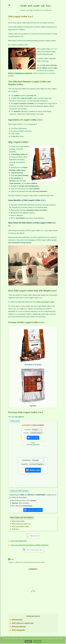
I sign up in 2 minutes (35, 510)
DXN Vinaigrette (18, 630)
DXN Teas (15, 529)
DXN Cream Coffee (18, 521)
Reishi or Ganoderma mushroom (20, 73)
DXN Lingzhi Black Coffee (45, 302)
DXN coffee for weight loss (23, 623)
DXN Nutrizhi (17, 620)
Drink (21, 562)
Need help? (34, 536)
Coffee (17, 562)
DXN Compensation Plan (34, 550)
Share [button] (12, 559)
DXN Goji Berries (19, 627)
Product (43, 562)
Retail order (35, 438)
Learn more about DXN (19, 541)
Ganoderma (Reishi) (28, 562)
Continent (28, 430)
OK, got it (28, 641)
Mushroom (37, 562)
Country (26, 433)
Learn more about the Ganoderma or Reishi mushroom (29, 545)
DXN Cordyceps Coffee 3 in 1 (22, 524)
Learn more (38, 641)
